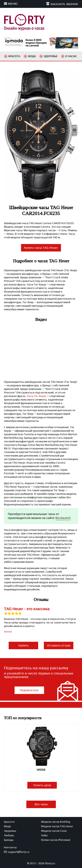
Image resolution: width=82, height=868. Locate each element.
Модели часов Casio (54, 831)
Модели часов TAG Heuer (57, 826)
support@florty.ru (19, 852)
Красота (9, 822)
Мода (7, 826)
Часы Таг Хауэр (36, 396)
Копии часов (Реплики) (56, 840)
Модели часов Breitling (56, 822)
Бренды (9, 840)
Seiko (44, 835)
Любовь (9, 835)
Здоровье (10, 831)
